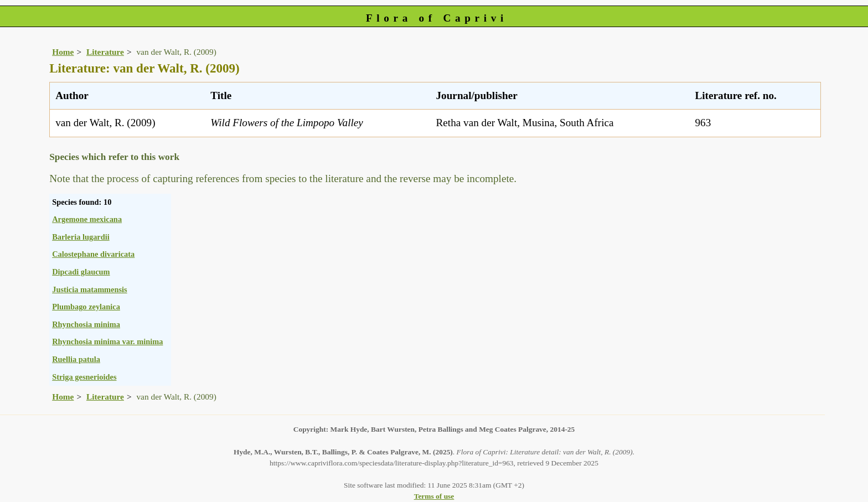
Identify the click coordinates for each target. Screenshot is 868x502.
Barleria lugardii (81, 237)
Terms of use (434, 496)
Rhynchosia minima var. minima (107, 341)
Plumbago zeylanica (86, 307)
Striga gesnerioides (84, 377)
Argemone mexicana (87, 219)
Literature (105, 52)
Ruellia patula (76, 359)
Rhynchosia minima (86, 324)
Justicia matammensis (90, 289)
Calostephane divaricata (93, 254)
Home (63, 52)
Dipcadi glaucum (81, 272)
